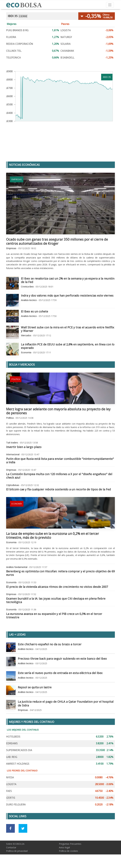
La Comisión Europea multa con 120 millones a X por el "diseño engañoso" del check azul (59, 476)
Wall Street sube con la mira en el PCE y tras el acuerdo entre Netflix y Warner (68, 329)
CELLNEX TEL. (14, 51)
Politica (16, 379)
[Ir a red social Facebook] (10, 828)
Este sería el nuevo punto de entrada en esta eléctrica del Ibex (60, 673)
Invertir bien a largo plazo (24, 447)
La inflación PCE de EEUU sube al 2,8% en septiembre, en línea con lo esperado (68, 346)
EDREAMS (12, 743)
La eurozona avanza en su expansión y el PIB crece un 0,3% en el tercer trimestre (54, 616)
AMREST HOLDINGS (18, 764)
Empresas (17, 179)
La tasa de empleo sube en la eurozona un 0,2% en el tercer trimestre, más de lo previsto (53, 536)
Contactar (11, 847)
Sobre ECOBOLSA (15, 844)
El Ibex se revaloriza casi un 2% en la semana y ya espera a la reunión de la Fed (68, 280)
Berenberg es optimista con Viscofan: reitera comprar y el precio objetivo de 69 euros (60, 573)
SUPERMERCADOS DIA (19, 750)
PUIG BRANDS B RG (17, 30)
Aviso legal (64, 847)
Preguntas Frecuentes (70, 844)
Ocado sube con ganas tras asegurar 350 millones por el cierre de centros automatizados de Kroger (57, 241)
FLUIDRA (11, 37)
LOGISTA (66, 30)
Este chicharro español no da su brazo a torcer (50, 644)
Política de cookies (68, 851)
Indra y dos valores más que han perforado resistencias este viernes (67, 295)
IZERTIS (11, 798)
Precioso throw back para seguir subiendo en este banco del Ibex (62, 659)
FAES (9, 791)
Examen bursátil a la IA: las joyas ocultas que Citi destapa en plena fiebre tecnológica (56, 600)
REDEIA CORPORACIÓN (20, 44)
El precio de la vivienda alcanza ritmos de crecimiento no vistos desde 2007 (57, 587)
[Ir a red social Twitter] (23, 828)
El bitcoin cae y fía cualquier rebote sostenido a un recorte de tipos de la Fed (58, 489)
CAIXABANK (67, 51)
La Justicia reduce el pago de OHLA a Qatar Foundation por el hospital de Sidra (66, 703)
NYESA (10, 777)
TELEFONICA (13, 58)
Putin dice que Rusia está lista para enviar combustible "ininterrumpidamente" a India (60, 460)
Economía (17, 504)
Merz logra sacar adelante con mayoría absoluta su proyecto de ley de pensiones (58, 411)
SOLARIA (66, 44)
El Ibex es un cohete (35, 311)
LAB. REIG (12, 757)
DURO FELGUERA (16, 805)
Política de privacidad (17, 851)
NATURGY (66, 37)
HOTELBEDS (13, 737)
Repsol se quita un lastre (35, 687)
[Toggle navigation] (110, 5)
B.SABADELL (67, 58)
